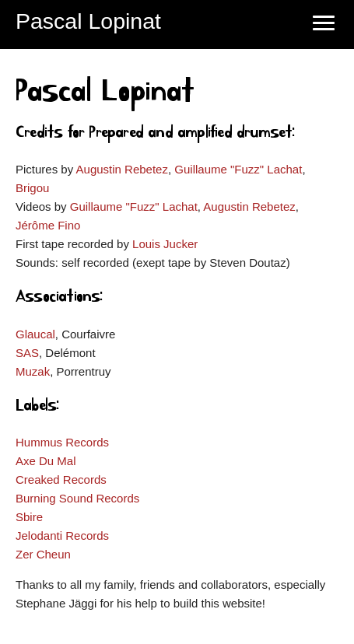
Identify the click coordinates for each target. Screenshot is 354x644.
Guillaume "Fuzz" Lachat (238, 169)
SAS (27, 353)
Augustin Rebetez (122, 169)
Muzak (33, 371)
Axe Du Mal (46, 461)
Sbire (29, 517)
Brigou (32, 188)
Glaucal (35, 334)
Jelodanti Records (62, 535)
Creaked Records (61, 479)
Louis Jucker (165, 244)
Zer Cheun (43, 554)
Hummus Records (62, 442)
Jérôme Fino (48, 225)
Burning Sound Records (77, 498)
